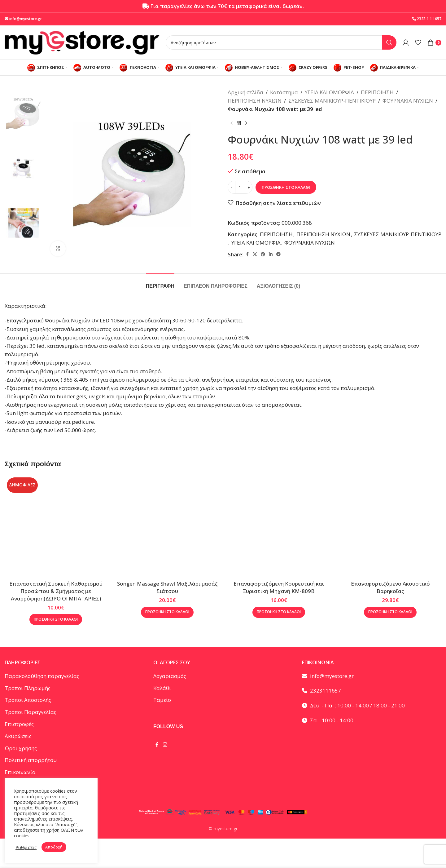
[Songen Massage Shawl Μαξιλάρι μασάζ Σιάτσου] (167, 526)
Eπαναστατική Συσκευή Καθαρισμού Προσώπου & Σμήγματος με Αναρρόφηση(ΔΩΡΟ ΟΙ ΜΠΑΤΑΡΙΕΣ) (56, 591)
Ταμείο (162, 700)
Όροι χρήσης (21, 748)
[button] (56, 619)
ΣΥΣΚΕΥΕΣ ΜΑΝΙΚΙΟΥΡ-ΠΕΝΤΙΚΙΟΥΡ (332, 101)
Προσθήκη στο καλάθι (286, 187)
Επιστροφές (19, 724)
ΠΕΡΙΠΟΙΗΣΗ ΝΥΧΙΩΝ (255, 101)
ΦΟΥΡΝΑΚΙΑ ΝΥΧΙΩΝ (408, 101)
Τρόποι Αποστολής (28, 700)
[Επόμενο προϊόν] (246, 123)
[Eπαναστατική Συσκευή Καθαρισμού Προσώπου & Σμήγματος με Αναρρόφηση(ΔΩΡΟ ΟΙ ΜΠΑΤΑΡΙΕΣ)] (56, 526)
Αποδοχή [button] (54, 847)
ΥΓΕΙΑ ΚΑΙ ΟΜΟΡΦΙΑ (329, 92)
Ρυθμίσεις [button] (26, 847)
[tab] (160, 283)
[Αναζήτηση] (281, 42)
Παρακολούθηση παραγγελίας (42, 676)
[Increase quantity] (249, 187)
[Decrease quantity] (232, 187)
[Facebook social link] (247, 254)
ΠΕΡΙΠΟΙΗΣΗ (377, 92)
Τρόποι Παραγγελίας (31, 712)
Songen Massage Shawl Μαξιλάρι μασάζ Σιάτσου (167, 587)
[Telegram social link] (278, 254)
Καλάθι (162, 688)
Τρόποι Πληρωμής (28, 688)
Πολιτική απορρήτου (31, 760)
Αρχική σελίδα (245, 92)
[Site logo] (82, 42)
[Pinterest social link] (263, 254)
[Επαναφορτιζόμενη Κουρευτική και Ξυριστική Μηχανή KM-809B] (279, 526)
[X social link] (255, 254)
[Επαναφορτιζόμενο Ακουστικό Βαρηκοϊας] (390, 526)
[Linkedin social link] (271, 254)
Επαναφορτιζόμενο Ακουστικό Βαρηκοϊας (390, 587)
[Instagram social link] (165, 745)
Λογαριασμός (170, 676)
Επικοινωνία (20, 772)
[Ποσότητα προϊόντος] (240, 187)
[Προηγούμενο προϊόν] (231, 123)
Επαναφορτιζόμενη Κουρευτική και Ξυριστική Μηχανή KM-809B (279, 587)
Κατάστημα (284, 92)
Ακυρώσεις (18, 736)
